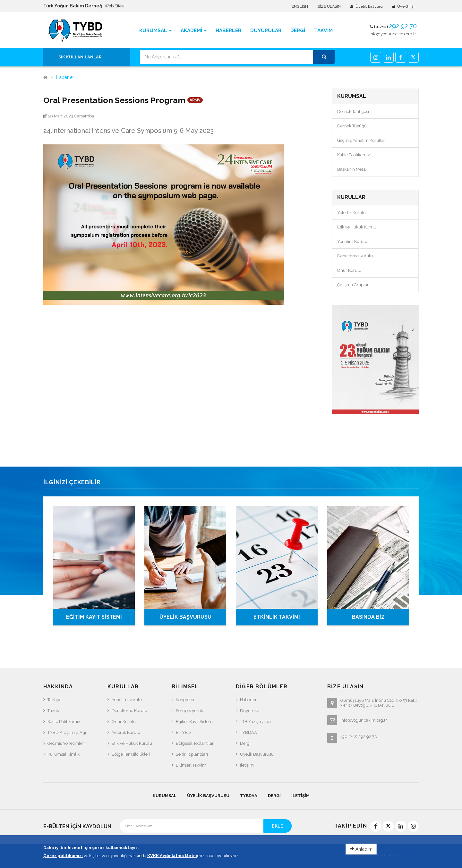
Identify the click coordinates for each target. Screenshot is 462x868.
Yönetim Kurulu (352, 241)
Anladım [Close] (361, 856)
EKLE (278, 826)
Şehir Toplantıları (192, 754)
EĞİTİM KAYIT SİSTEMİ (94, 617)
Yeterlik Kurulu (351, 213)
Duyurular (250, 711)
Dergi (245, 743)
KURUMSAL (165, 796)
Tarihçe (54, 700)
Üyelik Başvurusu (257, 754)
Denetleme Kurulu (355, 256)
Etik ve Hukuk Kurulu (357, 227)
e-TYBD (183, 732)
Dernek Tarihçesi (353, 112)
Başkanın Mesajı (352, 169)
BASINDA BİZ (368, 617)
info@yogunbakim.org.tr (393, 34)
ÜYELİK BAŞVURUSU (185, 617)
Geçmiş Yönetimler (66, 743)
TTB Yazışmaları (255, 722)
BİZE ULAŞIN (329, 6)
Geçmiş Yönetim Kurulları (362, 140)
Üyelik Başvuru (369, 6)
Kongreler (185, 700)
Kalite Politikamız (354, 155)
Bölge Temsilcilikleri (131, 754)
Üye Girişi (406, 6)
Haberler (65, 77)
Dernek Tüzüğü (352, 126)
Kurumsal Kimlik (64, 754)
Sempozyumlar (191, 711)
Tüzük (53, 711)
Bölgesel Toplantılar (195, 743)
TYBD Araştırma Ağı (67, 732)
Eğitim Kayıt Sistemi (195, 722)
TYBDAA (248, 732)
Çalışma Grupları (353, 285)
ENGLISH (300, 6)
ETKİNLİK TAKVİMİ (277, 617)
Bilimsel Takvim (191, 765)
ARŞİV (195, 100)
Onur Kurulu (349, 270)
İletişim (247, 765)
